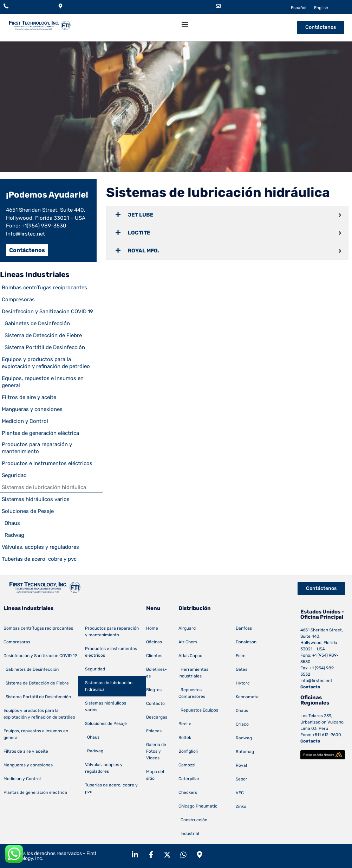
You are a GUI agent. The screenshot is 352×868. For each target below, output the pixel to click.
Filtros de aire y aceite (29, 397)
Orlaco (242, 724)
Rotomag (245, 752)
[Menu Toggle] (185, 24)
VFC (240, 793)
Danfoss (244, 628)
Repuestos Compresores (192, 693)
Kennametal (248, 697)
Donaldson (246, 642)
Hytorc (243, 683)
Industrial (189, 834)
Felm (241, 656)
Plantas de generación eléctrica (40, 433)
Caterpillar (189, 779)
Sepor (242, 779)
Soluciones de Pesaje (28, 511)
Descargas (157, 717)
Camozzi (187, 765)
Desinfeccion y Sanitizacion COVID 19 (47, 311)
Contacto (155, 703)
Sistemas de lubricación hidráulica (44, 487)
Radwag (13, 535)
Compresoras (18, 300)
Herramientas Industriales (193, 673)
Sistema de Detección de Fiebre (42, 335)
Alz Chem (188, 642)
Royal (241, 765)
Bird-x (185, 724)
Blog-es (154, 690)
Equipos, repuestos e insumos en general (43, 382)
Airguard (187, 628)
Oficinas (154, 642)
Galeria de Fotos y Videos (156, 751)
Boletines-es (157, 673)
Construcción (193, 820)
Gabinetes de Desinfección (36, 323)
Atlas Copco (190, 656)
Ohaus (11, 523)
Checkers (188, 792)
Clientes (154, 656)
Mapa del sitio (155, 775)
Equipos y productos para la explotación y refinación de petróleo (46, 363)
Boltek (185, 738)
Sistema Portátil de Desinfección (43, 347)
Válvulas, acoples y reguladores (40, 547)
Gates (242, 669)
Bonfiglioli (188, 751)
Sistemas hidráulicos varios (36, 499)
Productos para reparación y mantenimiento (37, 448)
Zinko (241, 806)
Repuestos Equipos (198, 710)
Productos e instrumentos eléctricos (47, 463)
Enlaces (154, 731)
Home (152, 628)
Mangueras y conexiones (32, 409)
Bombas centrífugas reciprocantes (44, 288)
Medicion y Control (25, 421)
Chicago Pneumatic (198, 806)
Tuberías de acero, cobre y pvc (39, 559)
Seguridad (14, 475)
